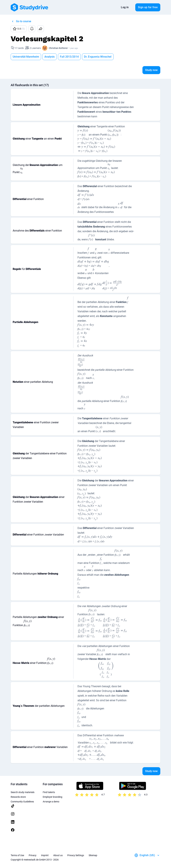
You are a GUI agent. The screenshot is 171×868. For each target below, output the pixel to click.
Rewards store (18, 797)
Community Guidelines (22, 802)
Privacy (33, 855)
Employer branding (53, 797)
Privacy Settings (76, 855)
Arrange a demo (51, 802)
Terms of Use (17, 855)
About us (58, 855)
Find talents (49, 792)
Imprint (45, 855)
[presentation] (83, 133)
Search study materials (23, 792)
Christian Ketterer (58, 48)
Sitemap (93, 855)
